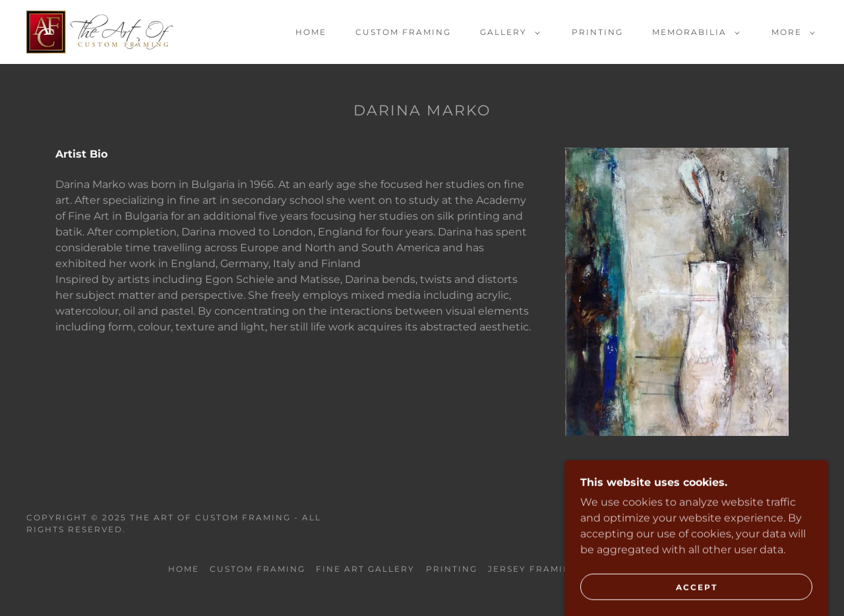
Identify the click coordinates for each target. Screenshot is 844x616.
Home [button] (184, 569)
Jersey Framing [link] (533, 569)
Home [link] (311, 32)
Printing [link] (597, 32)
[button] (507, 32)
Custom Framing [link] (403, 32)
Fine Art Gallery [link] (365, 569)
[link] (100, 31)
